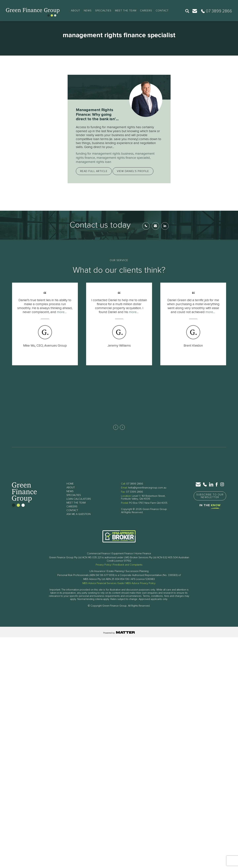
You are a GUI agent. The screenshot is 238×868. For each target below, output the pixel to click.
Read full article (94, 171)
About (76, 11)
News (88, 11)
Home (70, 483)
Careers (146, 11)
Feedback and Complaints (128, 564)
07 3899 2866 (135, 483)
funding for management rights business (105, 154)
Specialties (103, 11)
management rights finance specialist (123, 158)
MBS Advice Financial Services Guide (103, 583)
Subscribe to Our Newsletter (210, 495)
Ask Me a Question (79, 514)
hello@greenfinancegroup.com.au (147, 487)
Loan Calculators (79, 498)
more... (62, 312)
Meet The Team (126, 11)
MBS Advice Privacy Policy (141, 583)
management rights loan (94, 162)
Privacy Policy (103, 564)
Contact (162, 11)
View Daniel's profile (133, 171)
